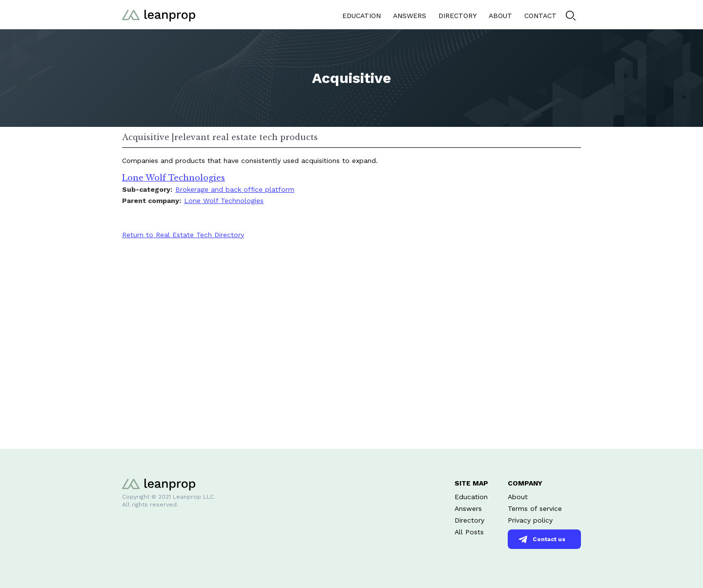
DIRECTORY (457, 16)
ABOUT (500, 16)
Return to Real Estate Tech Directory (183, 235)
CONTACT (540, 16)
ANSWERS (410, 16)
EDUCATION (362, 16)
